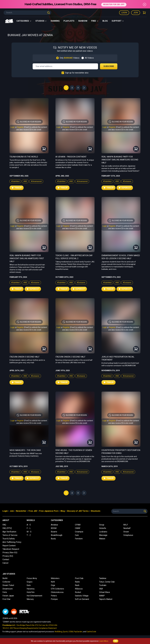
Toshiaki (103, 585)
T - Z (29, 535)
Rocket (78, 592)
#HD (25, 181)
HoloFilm (31, 592)
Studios (41, 21)
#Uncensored (36, 181)
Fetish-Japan (8, 596)
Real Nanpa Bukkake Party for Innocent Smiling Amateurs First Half (27, 258)
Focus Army (32, 578)
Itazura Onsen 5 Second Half (25, 357)
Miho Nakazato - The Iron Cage (25, 450)
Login (124, 13)
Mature (102, 539)
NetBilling (58, 632)
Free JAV (33, 511)
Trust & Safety (9, 539)
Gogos (30, 582)
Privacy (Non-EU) (10, 553)
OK (116, 641)
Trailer (17, 188)
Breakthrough (57, 535)
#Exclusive (127, 181)
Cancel (5, 563)
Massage (103, 535)
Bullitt (5, 578)
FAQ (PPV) (7, 528)
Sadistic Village (82, 596)
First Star (6, 599)
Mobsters (55, 578)
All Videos (89, 58)
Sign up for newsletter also (77, 73)
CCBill (71, 632)
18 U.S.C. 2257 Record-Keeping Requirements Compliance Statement (30, 628)
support (118, 21)
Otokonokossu (57, 592)
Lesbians (103, 532)
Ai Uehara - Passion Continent (71, 157)
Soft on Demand (82, 599)
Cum (77, 535)
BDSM (54, 528)
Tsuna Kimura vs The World (24, 157)
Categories (24, 21)
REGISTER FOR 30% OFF (114, 4)
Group (102, 525)
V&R (101, 589)
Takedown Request (11, 549)
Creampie (79, 532)
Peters (54, 596)
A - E (29, 525)
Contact (6, 559)
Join (136, 13)
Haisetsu (31, 589)
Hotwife (103, 528)
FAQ (4, 525)
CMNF (78, 528)
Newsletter (21, 511)
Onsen (126, 532)
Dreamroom (8, 589)
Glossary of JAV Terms (78, 511)
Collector (6, 582)
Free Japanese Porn (49, 511)
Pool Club (79, 578)
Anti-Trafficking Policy (12, 542)
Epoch (65, 632)
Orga (53, 585)
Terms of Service (10, 535)
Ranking (55, 21)
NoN (53, 582)
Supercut (125, 188)
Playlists (69, 21)
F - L (29, 528)
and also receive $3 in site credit (29, 130)
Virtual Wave (105, 592)
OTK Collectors (57, 589)
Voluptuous (128, 535)
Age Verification (9, 532)
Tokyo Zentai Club (107, 582)
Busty (53, 539)
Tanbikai (103, 578)
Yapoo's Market (106, 599)
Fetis (5, 592)
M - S (29, 532)
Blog (105, 21)
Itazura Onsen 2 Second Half (70, 357)
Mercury (30, 599)
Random (83, 21)
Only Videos (70, 58)
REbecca (79, 589)
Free (95, 21)
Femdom (79, 539)
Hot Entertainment (34, 596)
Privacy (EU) (8, 556)
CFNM (78, 525)
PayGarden (78, 632)
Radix (77, 582)
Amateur (54, 525)
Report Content (9, 546)
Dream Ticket (8, 585)
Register (20, 127)
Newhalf (127, 528)
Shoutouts (96, 511)
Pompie (54, 599)
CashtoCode (91, 632)
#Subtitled (15, 181)
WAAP (102, 596)
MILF (126, 525)
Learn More (104, 641)
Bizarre (54, 532)
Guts (29, 585)
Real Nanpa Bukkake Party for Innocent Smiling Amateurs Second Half (120, 160)
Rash (77, 585)
